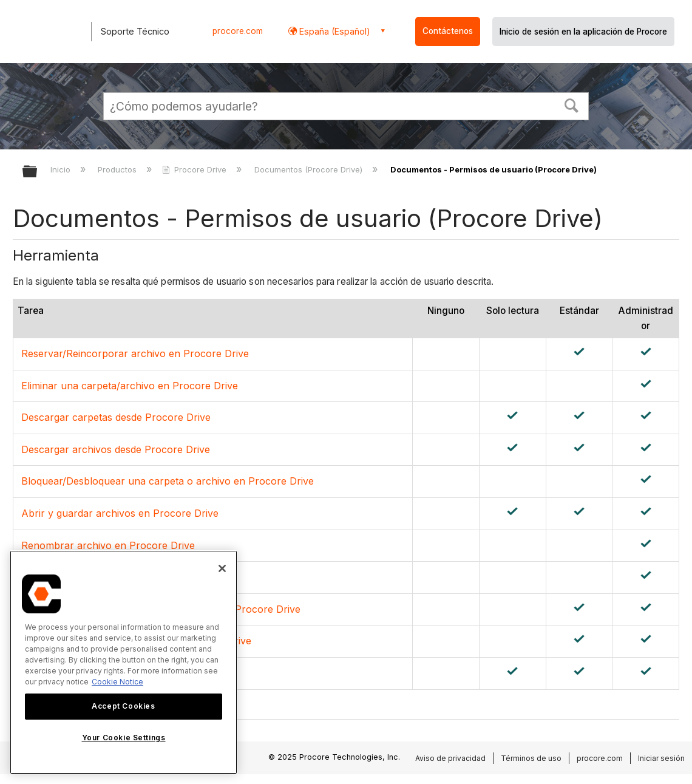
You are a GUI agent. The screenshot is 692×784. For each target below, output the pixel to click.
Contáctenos (448, 31)
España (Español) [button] (334, 31)
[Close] (222, 568)
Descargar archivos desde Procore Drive (116, 449)
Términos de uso (531, 758)
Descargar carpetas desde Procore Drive (116, 417)
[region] (124, 662)
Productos (118, 169)
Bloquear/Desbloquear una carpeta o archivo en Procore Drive (168, 481)
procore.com (238, 31)
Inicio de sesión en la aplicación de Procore (583, 32)
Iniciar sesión (661, 758)
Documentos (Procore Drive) (310, 169)
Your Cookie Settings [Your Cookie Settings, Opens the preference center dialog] (124, 738)
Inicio (62, 169)
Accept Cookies (123, 706)
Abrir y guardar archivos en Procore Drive (120, 513)
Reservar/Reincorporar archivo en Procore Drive (135, 353)
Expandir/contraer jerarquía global (38, 172)
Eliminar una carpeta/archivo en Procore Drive (130, 386)
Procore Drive (195, 169)
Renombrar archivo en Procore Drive (108, 545)
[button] (572, 104)
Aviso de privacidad (450, 758)
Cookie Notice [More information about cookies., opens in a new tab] (117, 682)
